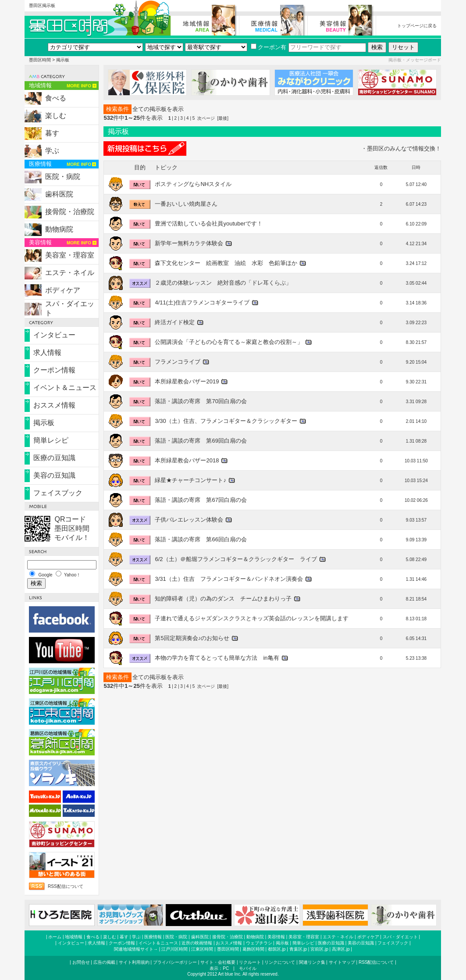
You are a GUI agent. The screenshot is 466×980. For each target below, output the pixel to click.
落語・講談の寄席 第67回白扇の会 (201, 500)
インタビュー (54, 335)
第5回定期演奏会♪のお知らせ (192, 638)
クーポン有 (269, 47)
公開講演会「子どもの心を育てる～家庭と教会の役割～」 (229, 342)
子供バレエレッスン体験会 (189, 520)
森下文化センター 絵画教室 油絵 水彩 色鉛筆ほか (226, 263)
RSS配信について (66, 886)
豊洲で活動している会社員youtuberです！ (209, 224)
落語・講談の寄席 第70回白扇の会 (201, 401)
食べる (56, 98)
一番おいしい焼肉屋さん (186, 204)
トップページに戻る (417, 26)
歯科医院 (59, 194)
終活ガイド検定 (175, 322)
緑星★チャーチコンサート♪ (190, 480)
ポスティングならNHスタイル (193, 184)
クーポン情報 (54, 370)
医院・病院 (63, 177)
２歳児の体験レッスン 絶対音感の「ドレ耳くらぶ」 (223, 283)
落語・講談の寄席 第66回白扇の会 (201, 539)
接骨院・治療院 (70, 212)
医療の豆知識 (54, 458)
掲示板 (44, 423)
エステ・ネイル (70, 273)
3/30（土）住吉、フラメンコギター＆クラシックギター (226, 421)
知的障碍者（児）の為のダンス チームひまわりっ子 (223, 599)
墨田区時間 (40, 60)
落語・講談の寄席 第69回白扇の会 (201, 441)
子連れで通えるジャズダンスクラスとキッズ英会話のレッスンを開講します (252, 618)
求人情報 (47, 352)
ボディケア (63, 290)
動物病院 (59, 229)
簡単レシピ (51, 440)
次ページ (206, 118)
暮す (52, 133)
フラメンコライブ (178, 362)
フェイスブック (58, 493)
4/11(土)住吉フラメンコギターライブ (202, 302)
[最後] (223, 118)
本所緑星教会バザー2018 (187, 460)
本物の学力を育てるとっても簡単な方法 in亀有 (217, 658)
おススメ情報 (54, 405)
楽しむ (56, 116)
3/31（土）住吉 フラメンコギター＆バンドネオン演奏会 (229, 579)
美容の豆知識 (54, 475)
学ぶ (52, 151)
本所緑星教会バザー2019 (187, 381)
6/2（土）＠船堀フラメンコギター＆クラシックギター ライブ (236, 559)
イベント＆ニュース (65, 388)
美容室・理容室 (70, 255)
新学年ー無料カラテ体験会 (189, 243)
